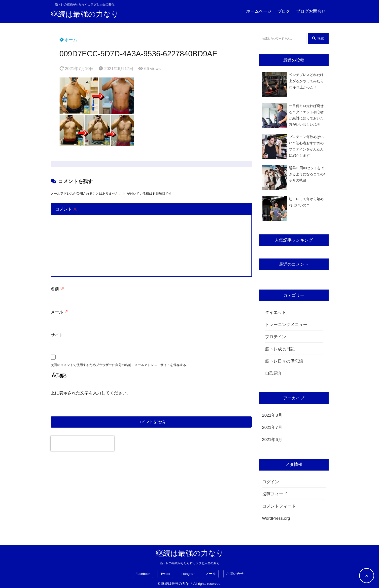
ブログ (284, 11)
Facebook (143, 574)
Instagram (188, 574)
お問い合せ (235, 574)
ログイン (271, 482)
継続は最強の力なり (85, 14)
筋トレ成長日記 (280, 349)
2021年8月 (272, 415)
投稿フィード (275, 494)
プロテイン (276, 337)
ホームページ (259, 11)
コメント (66, 209)
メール (60, 312)
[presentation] (82, 443)
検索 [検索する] (318, 38)
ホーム (69, 40)
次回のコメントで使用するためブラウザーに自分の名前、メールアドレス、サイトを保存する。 (120, 365)
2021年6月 (272, 440)
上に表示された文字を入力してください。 (91, 393)
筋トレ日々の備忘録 (284, 361)
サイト (57, 335)
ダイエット (276, 312)
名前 (58, 289)
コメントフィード (279, 506)
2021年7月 (272, 427)
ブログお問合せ (311, 11)
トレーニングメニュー (286, 325)
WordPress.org (276, 518)
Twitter (165, 574)
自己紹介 (274, 373)
